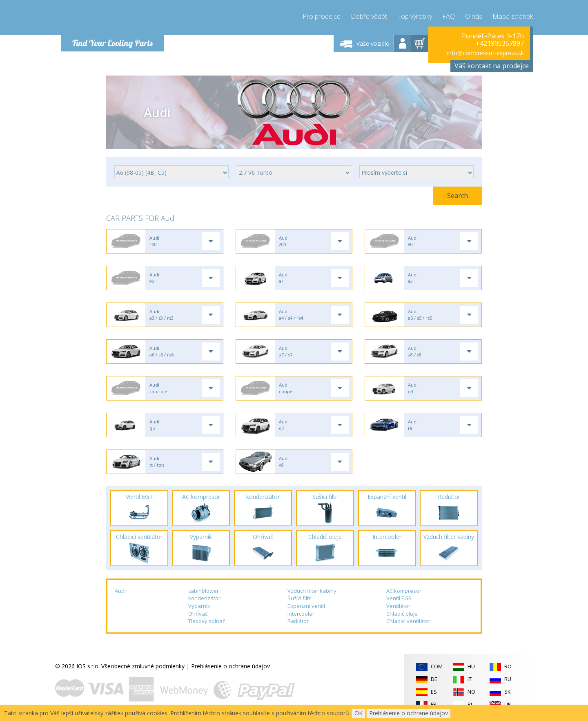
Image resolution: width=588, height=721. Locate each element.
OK (359, 713)
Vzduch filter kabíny (312, 591)
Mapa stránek (513, 16)
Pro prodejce (322, 16)
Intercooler (301, 614)
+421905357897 (500, 43)
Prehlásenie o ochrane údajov (231, 666)
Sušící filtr (299, 598)
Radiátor (298, 621)
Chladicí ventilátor (408, 621)
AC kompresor (404, 591)
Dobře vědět (369, 16)
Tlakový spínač (207, 621)
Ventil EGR (399, 598)
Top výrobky (415, 16)
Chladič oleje (402, 614)
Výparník (199, 606)
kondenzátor (204, 598)
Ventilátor (398, 606)
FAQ (449, 16)
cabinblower (204, 591)
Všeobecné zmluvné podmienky (143, 666)
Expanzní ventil (306, 606)
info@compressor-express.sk (486, 53)
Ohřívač (198, 614)
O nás (474, 16)
